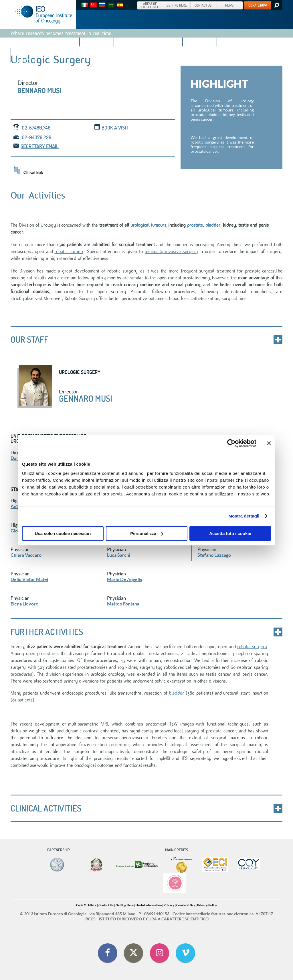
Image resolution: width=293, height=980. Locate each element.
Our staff (29, 340)
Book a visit (111, 128)
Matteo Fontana (123, 604)
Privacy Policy (207, 905)
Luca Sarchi (119, 555)
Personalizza (147, 533)
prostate (195, 225)
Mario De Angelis (124, 579)
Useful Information (149, 905)
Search (276, 5)
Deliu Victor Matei (29, 579)
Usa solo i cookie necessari (63, 533)
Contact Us (106, 905)
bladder (213, 225)
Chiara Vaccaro (26, 555)
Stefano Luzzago (214, 555)
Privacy (169, 905)
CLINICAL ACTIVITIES (46, 808)
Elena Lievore (24, 604)
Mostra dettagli (244, 516)
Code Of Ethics (86, 905)
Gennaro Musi (39, 91)
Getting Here (125, 905)
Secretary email (36, 146)
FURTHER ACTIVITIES (47, 632)
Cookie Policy (186, 905)
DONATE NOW (258, 5)
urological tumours (148, 225)
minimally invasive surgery (171, 252)
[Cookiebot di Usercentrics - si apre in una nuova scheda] (231, 443)
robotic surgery (69, 252)
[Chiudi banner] (269, 443)
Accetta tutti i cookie (230, 533)
